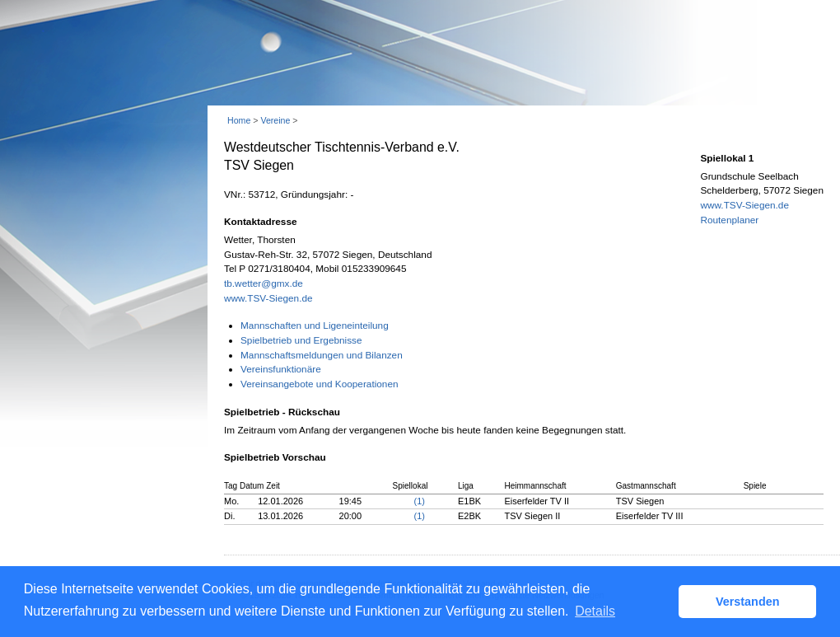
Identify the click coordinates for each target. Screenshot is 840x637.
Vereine (275, 120)
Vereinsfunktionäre (281, 369)
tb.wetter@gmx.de (264, 283)
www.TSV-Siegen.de (268, 298)
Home (239, 120)
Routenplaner (729, 220)
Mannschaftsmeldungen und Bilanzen (322, 355)
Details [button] (595, 611)
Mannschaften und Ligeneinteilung (315, 326)
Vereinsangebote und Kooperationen (320, 384)
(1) (420, 501)
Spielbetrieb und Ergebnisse (301, 340)
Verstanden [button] (748, 602)
